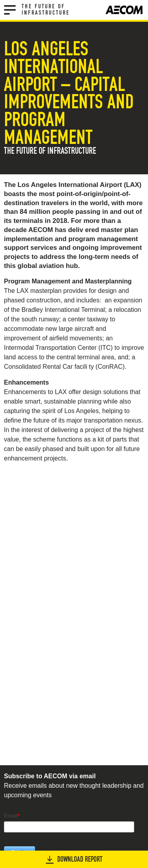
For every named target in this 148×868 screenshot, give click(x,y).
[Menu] (10, 10)
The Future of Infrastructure (46, 10)
